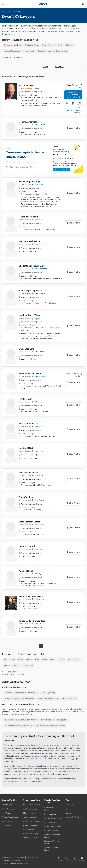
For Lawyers (6, 825)
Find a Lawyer (7, 804)
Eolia (6, 659)
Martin (46, 659)
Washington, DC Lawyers (32, 821)
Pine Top (63, 659)
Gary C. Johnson (27, 85)
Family (61, 45)
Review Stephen (39, 244)
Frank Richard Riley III (29, 216)
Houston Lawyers (30, 817)
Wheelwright (28, 665)
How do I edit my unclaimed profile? (51, 725)
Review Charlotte (40, 268)
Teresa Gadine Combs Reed (32, 620)
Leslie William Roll (27, 546)
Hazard (30, 659)
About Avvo (70, 804)
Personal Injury (30, 51)
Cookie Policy (32, 857)
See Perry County (10, 671)
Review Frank (38, 219)
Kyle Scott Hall (26, 571)
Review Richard (39, 125)
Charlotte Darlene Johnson (32, 266)
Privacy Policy (19, 857)
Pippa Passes (75, 659)
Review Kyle (37, 573)
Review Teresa (38, 623)
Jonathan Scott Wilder (29, 315)
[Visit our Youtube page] (82, 859)
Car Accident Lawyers (53, 830)
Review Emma (38, 500)
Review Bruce (38, 352)
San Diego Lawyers (30, 837)
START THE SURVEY (61, 169)
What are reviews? (70, 698)
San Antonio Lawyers (31, 833)
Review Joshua (38, 426)
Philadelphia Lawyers (31, 825)
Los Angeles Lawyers (31, 808)
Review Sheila (38, 524)
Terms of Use (7, 857)
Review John (37, 402)
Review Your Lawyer (9, 808)
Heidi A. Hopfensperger (30, 181)
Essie (13, 659)
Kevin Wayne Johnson (29, 472)
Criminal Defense (32, 45)
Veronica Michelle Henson (31, 596)
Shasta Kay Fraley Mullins (31, 291)
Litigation (71, 45)
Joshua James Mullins (29, 423)
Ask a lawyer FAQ (48, 692)
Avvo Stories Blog (8, 821)
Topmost (16, 665)
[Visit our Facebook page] (59, 859)
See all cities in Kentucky (13, 674)
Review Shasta (38, 294)
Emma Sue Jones (27, 497)
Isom (38, 659)
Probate (43, 51)
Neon (54, 659)
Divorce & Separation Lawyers (52, 835)
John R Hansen (26, 399)
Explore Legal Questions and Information (21, 692)
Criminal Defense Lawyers (54, 818)
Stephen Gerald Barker (30, 241)
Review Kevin (38, 475)
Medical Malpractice (12, 51)
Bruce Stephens (27, 349)
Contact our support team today (27, 781)
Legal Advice (7, 813)
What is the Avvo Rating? (49, 698)
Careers (69, 808)
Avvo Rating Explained (74, 817)
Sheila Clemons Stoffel (30, 522)
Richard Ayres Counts (29, 122)
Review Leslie (38, 549)
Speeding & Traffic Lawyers (51, 848)
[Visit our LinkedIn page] (75, 859)
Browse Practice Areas (10, 817)
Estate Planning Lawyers (53, 826)
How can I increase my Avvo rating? (18, 725)
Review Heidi (38, 184)
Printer (6, 665)
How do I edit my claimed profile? (56, 719)
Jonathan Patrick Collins (30, 373)
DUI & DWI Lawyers (51, 822)
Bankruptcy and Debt (13, 45)
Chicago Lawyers (30, 813)
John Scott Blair (26, 448)
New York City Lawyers (31, 804)
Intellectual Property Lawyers (52, 842)
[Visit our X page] (67, 859)
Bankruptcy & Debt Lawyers (51, 808)
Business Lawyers (51, 814)
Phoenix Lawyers (29, 829)
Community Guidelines (11, 860)
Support (69, 813)
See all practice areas (11, 57)
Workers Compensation (59, 51)
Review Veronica (39, 599)
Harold (21, 659)
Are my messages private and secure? (19, 698)
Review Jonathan (39, 376)
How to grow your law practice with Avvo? (21, 719)
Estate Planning (49, 45)
